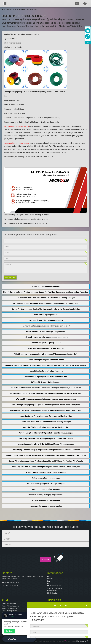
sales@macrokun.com (12, 582)
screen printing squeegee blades (16, 215)
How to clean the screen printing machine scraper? (29, 223)
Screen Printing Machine (10, 611)
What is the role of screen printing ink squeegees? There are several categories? (46, 354)
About (49, 576)
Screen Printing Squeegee (10, 606)
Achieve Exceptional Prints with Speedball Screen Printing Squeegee (46, 433)
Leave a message (59, 605)
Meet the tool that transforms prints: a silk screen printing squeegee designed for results (46, 388)
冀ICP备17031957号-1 (83, 641)
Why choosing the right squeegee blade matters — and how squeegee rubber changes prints (46, 410)
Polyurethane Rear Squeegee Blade (46, 500)
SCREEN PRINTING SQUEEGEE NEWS (25, 10)
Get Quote (9, 631)
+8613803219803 (12, 585)
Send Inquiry (10, 277)
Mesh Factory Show (54, 586)
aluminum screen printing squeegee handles (46, 495)
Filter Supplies (52, 591)
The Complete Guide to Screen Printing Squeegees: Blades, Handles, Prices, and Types (46, 467)
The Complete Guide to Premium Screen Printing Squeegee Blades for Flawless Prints (46, 303)
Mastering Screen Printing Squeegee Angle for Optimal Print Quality (46, 438)
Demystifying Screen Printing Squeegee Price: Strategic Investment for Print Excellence (46, 450)
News (11, 10)
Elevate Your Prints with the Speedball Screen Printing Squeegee (46, 422)
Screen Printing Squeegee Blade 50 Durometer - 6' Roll (46, 377)
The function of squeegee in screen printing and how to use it (46, 326)
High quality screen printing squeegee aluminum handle (46, 337)
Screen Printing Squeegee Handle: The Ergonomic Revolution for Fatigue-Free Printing (46, 309)
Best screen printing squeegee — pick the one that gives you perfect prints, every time (46, 405)
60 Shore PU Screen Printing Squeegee (46, 382)
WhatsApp (12, 639)
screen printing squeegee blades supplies (46, 506)
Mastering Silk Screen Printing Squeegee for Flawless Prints (46, 427)
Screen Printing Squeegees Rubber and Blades (46, 360)
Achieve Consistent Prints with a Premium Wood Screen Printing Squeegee (46, 298)
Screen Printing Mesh (55, 588)
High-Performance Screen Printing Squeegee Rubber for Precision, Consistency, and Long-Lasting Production (46, 292)
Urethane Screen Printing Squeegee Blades (46, 320)
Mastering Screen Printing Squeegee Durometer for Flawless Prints (46, 416)
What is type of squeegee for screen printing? (46, 348)
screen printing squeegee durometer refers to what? (28, 219)
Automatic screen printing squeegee (46, 489)
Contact (50, 579)
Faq (48, 581)
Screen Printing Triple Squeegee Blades (46, 343)
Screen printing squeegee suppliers (46, 286)
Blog (49, 583)
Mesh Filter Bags (53, 593)
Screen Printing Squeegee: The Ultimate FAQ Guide (46, 472)
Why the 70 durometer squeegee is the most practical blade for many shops (46, 399)
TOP (88, 42)
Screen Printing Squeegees (39, 215)
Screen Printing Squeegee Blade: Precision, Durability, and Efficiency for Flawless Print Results (46, 461)
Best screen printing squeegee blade (46, 478)
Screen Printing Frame (9, 608)
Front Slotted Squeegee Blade (46, 315)
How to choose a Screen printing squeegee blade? (46, 331)
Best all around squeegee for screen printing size (46, 484)
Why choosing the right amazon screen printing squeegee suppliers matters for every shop (46, 393)
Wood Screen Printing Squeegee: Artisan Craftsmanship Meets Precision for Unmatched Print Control (46, 455)
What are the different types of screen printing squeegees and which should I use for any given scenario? (46, 365)
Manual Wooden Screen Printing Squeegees (46, 371)
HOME (6, 10)
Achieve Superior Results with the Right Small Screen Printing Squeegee (46, 444)
